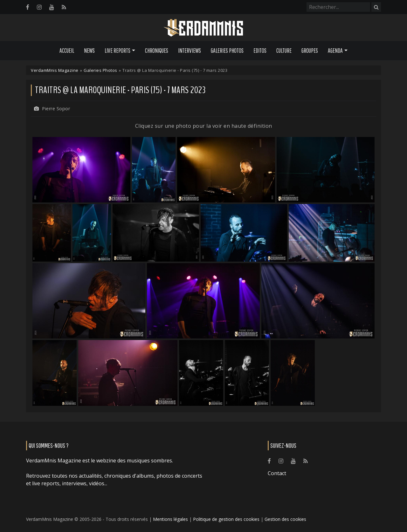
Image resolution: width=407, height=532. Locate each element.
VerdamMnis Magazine (55, 70)
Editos (260, 51)
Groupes (310, 51)
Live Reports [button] (117, 51)
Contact (277, 473)
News (89, 51)
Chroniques (157, 51)
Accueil (67, 51)
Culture (284, 51)
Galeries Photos (227, 51)
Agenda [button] (335, 51)
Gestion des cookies (285, 519)
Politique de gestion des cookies (226, 519)
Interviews (190, 51)
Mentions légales (170, 519)
